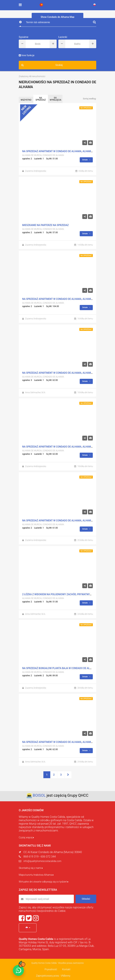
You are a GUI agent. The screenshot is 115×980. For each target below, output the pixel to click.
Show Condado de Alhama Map (57, 17)
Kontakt (66, 969)
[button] (28, 928)
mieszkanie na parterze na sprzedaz (45, 225)
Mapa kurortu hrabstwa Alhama (36, 875)
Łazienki (63, 37)
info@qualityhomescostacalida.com (42, 861)
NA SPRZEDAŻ (41, 99)
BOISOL (39, 795)
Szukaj (42, 65)
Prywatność (51, 969)
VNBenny (65, 976)
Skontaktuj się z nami (31, 868)
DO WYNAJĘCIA (56, 99)
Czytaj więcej (26, 837)
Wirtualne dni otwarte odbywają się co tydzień (44, 882)
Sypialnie (24, 37)
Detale (86, 160)
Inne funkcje (27, 55)
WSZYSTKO (26, 100)
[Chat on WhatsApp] (18, 970)
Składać (86, 899)
